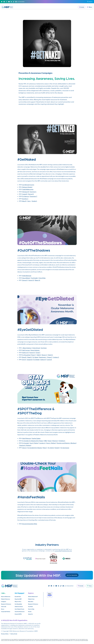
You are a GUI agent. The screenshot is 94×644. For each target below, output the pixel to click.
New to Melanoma (6, 597)
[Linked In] (11, 2)
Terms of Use (14, 634)
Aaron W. (31, 280)
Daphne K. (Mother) (25, 445)
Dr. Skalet (35, 357)
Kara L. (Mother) (51, 443)
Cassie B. (25, 194)
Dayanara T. (34, 196)
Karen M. (32, 353)
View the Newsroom (20, 612)
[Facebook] (4, 2)
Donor (3, 609)
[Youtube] (9, 2)
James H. (25, 280)
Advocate (4, 607)
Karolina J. (25, 199)
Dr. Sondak (26, 443)
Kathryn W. (25, 353)
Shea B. (24, 357)
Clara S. (24, 448)
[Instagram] (6, 2)
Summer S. (33, 192)
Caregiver (4, 602)
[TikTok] (14, 2)
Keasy (50, 441)
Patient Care (31, 599)
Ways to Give (18, 602)
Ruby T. (45, 448)
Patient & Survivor (6, 599)
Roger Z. (50, 357)
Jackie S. (34, 201)
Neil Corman (26, 350)
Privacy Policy (5, 634)
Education (31, 602)
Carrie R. (49, 360)
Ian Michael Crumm (28, 185)
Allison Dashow (27, 348)
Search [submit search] (90, 2)
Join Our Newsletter (72, 575)
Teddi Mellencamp (28, 189)
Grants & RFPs (18, 614)
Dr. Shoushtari (26, 355)
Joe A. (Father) (34, 443)
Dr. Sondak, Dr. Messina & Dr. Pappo (33, 441)
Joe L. (29, 201)
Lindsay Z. (56, 357)
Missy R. (24, 201)
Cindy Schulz (36, 348)
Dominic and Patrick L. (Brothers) (67, 443)
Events (30, 612)
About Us (30, 614)
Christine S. (62, 441)
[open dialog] (90, 7)
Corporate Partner (6, 612)
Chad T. (38, 353)
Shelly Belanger (27, 276)
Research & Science (6, 604)
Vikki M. (39, 355)
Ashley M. (43, 360)
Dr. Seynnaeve (65, 448)
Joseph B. (30, 360)
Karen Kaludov (35, 350)
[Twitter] (2, 2)
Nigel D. (30, 357)
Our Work (30, 607)
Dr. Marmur (26, 196)
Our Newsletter (18, 604)
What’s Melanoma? (33, 597)
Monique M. (26, 192)
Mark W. (51, 355)
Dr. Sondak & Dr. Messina (35, 448)
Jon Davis (44, 348)
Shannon (55, 441)
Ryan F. (34, 355)
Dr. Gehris (51, 448)
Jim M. (24, 360)
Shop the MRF (18, 599)
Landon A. (42, 443)
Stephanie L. (43, 357)
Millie (46, 441)
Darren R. (31, 194)
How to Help (31, 609)
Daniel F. (57, 448)
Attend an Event (19, 607)
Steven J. (45, 355)
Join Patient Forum (19, 609)
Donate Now (18, 597)
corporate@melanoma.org (63, 551)
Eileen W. (38, 280)
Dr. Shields (36, 360)
